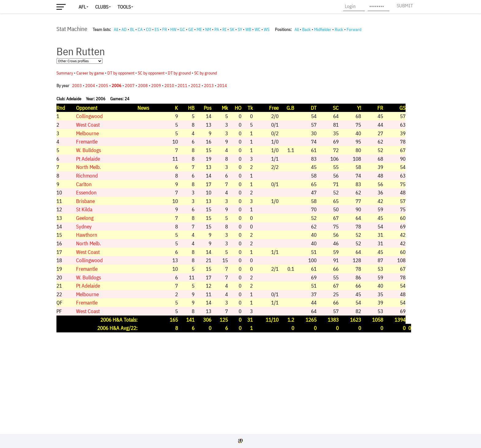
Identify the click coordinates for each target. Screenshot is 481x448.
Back (306, 29)
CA (140, 29)
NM (208, 29)
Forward (354, 29)
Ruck (339, 29)
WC (258, 29)
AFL (82, 7)
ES (157, 29)
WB (248, 29)
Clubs (102, 7)
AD (124, 29)
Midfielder (323, 29)
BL (132, 29)
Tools (124, 7)
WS (267, 29)
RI (224, 29)
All (116, 29)
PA (217, 29)
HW (173, 29)
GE (191, 29)
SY (240, 29)
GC (182, 29)
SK (232, 29)
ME (199, 29)
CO (149, 29)
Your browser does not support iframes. (237, 232)
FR (165, 29)
